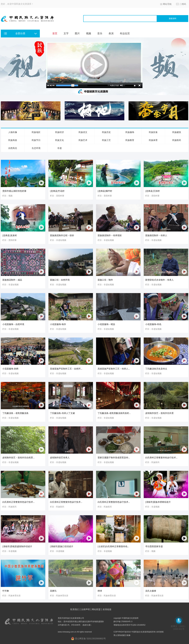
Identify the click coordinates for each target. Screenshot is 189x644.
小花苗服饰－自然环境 (13, 324)
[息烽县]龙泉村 (10, 235)
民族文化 (60, 140)
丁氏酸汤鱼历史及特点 (156, 369)
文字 (66, 33)
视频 (89, 33)
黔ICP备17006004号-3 (123, 622)
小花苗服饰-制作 (58, 324)
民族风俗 (13, 140)
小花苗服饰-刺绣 (10, 369)
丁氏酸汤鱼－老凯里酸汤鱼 (15, 413)
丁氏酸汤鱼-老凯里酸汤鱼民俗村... (114, 413)
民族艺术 (83, 140)
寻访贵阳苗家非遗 (154, 546)
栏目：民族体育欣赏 (11, 596)
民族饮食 (153, 132)
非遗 (60, 148)
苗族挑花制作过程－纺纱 (62, 235)
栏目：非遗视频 (152, 507)
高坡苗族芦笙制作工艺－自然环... (66, 369)
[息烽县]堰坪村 (105, 191)
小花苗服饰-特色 (153, 324)
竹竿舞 (6, 591)
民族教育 (130, 140)
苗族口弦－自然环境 (60, 280)
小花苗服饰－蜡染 (106, 324)
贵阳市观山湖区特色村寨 (14, 191)
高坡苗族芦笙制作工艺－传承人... (114, 369)
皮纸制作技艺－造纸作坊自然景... (19, 458)
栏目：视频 (7, 196)
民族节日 (36, 140)
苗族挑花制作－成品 (12, 280)
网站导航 (167, 4)
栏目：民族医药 (152, 462)
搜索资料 (173, 19)
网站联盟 (96, 609)
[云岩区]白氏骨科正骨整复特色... (113, 546)
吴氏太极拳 (151, 591)
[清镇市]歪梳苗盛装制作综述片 (17, 546)
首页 (55, 33)
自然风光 (13, 148)
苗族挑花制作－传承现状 (110, 235)
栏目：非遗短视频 (58, 240)
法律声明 (85, 609)
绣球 (100, 591)
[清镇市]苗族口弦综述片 (62, 546)
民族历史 (106, 132)
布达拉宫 (125, 33)
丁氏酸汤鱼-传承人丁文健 (62, 413)
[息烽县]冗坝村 (153, 191)
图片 (77, 33)
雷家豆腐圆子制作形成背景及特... (114, 458)
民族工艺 (106, 140)
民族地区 (36, 132)
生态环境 (36, 148)
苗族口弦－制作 (105, 280)
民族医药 (177, 140)
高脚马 (53, 591)
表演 (111, 33)
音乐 (100, 33)
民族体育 (153, 140)
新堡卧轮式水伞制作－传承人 (159, 280)
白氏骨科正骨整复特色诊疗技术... (161, 458)
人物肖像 (13, 132)
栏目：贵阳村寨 (57, 196)
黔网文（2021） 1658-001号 (179, 627)
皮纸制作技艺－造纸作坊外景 (159, 413)
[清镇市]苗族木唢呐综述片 (158, 502)
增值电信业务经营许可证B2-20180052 (129, 625)
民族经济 (60, 132)
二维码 (183, 4)
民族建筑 (177, 132)
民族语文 (83, 132)
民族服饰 (130, 132)
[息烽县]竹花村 (57, 191)
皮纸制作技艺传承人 (60, 458)
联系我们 (75, 609)
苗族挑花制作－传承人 (156, 235)
